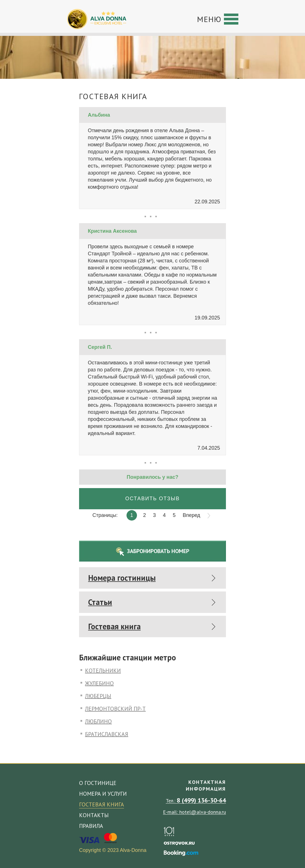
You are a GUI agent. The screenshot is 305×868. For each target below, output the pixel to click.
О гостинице (98, 783)
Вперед (191, 515)
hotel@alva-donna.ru (203, 812)
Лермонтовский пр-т (115, 708)
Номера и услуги (103, 794)
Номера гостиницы (122, 578)
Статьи (100, 602)
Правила (91, 826)
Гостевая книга (114, 626)
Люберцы (98, 696)
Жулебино (99, 683)
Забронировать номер (158, 551)
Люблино (98, 721)
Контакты (94, 815)
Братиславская (107, 734)
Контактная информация (206, 785)
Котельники (103, 670)
